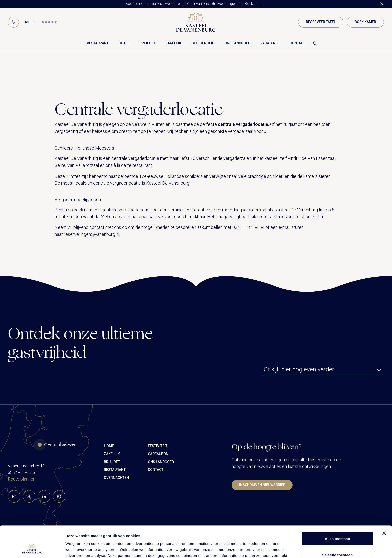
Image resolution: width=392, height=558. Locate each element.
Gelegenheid (203, 43)
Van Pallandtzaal (83, 165)
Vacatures (270, 43)
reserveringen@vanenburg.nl (92, 234)
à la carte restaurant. (133, 165)
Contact (297, 43)
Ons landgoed (237, 43)
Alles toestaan (337, 509)
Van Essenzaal (322, 158)
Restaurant (98, 43)
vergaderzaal (241, 131)
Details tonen (270, 548)
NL (27, 22)
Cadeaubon (158, 478)
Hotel (124, 43)
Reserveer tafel (321, 22)
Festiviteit (158, 470)
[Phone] (13, 22)
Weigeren (337, 541)
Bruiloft (147, 43)
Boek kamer (365, 22)
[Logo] (196, 22)
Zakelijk (173, 43)
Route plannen (22, 491)
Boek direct (254, 4)
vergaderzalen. (238, 158)
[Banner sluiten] (384, 504)
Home (109, 470)
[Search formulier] (315, 43)
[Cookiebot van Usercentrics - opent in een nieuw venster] (32, 548)
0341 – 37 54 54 (248, 227)
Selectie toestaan (338, 525)
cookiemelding (232, 532)
